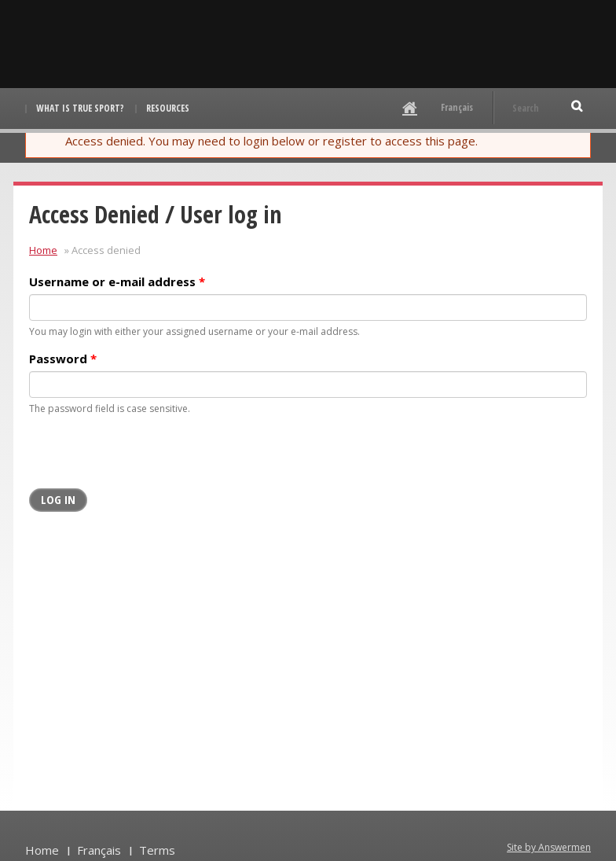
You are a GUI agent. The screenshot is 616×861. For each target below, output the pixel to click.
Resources (168, 108)
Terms (157, 850)
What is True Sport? (80, 108)
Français (457, 107)
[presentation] (148, 458)
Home (43, 250)
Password (63, 359)
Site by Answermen (549, 847)
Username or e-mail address (117, 281)
